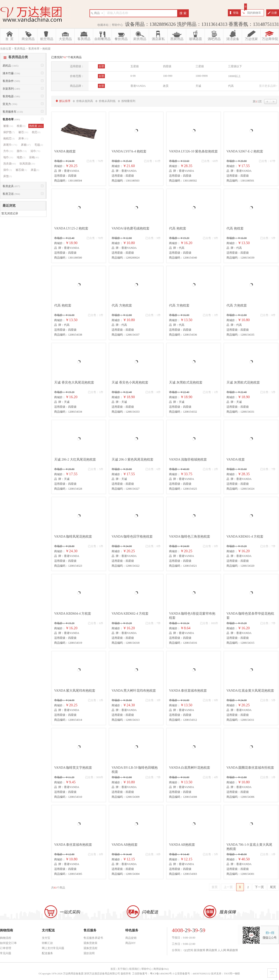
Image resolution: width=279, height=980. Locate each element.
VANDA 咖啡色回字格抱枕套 (132, 537)
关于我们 (123, 969)
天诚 (198, 86)
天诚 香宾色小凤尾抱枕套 (130, 382)
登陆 (236, 13)
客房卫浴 (11, 194)
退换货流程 (90, 948)
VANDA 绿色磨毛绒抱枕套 (131, 228)
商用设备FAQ (161, 969)
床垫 (8, 176)
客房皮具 (11, 186)
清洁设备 (233, 39)
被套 (8, 126)
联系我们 (134, 969)
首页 (215, 887)
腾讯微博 (211, 950)
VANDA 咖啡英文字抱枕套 (73, 768)
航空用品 (47, 39)
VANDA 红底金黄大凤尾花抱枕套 (250, 691)
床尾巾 (10, 145)
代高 (231, 86)
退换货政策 (90, 943)
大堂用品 (65, 39)
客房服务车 (13, 112)
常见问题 (6, 953)
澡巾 (8, 170)
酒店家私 (158, 39)
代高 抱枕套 (178, 228)
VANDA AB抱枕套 (125, 845)
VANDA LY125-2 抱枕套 (71, 228)
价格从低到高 (85, 101)
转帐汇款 (47, 943)
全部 (101, 66)
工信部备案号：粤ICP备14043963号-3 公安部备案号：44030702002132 (171, 973)
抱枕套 (36, 126)
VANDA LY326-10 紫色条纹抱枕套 (193, 151)
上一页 (228, 887)
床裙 (26, 145)
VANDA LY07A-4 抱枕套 (129, 151)
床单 (23, 138)
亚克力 (10, 104)
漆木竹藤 (11, 73)
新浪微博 (199, 950)
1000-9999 (202, 76)
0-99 (133, 76)
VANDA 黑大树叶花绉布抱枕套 (134, 691)
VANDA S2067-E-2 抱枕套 (245, 151)
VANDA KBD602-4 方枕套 (130, 614)
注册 (274, 13)
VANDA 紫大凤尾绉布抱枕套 (75, 691)
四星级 (167, 66)
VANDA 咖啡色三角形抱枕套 (190, 537)
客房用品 (84, 39)
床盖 (35, 170)
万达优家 (251, 39)
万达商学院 (270, 39)
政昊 (166, 86)
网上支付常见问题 (53, 948)
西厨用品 (177, 39)
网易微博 (232, 950)
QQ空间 (188, 950)
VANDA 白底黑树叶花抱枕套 (190, 768)
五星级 (135, 66)
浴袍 (34, 157)
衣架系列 (11, 89)
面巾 (22, 151)
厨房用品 (140, 39)
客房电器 (11, 96)
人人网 (222, 950)
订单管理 (6, 948)
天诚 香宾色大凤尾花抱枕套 (74, 382)
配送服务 (47, 953)
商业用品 (28, 39)
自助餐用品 (103, 39)
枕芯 (36, 132)
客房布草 (11, 119)
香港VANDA (138, 86)
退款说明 (89, 953)
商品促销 (131, 938)
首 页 (9, 39)
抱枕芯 (9, 138)
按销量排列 (128, 101)
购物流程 (6, 938)
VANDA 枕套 (236, 460)
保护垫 (9, 132)
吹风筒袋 (27, 164)
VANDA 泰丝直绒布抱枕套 (188, 691)
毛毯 (39, 145)
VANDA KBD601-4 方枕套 (245, 537)
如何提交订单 (8, 943)
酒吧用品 (214, 39)
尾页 (273, 887)
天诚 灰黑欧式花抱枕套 (186, 382)
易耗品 (10, 66)
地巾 (8, 157)
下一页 (259, 887)
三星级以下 (235, 66)
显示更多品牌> (268, 86)
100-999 (168, 76)
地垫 (21, 157)
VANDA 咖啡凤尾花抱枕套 (73, 537)
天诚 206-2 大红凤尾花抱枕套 (75, 460)
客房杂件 (11, 81)
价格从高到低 (107, 101)
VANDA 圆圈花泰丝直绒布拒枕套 (250, 768)
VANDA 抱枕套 (65, 151)
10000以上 (234, 76)
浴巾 (35, 151)
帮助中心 (117, 25)
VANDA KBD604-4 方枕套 (73, 614)
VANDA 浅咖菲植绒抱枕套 (188, 460)
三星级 (200, 66)
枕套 (21, 126)
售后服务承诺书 (93, 938)
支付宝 (46, 938)
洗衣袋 (10, 164)
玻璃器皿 (196, 39)
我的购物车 (254, 13)
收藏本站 (103, 25)
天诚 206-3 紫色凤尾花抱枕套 (133, 460)
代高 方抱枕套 (122, 305)
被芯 (23, 132)
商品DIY (131, 943)
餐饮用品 (121, 39)
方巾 (8, 151)
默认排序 (65, 101)
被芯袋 (21, 170)
